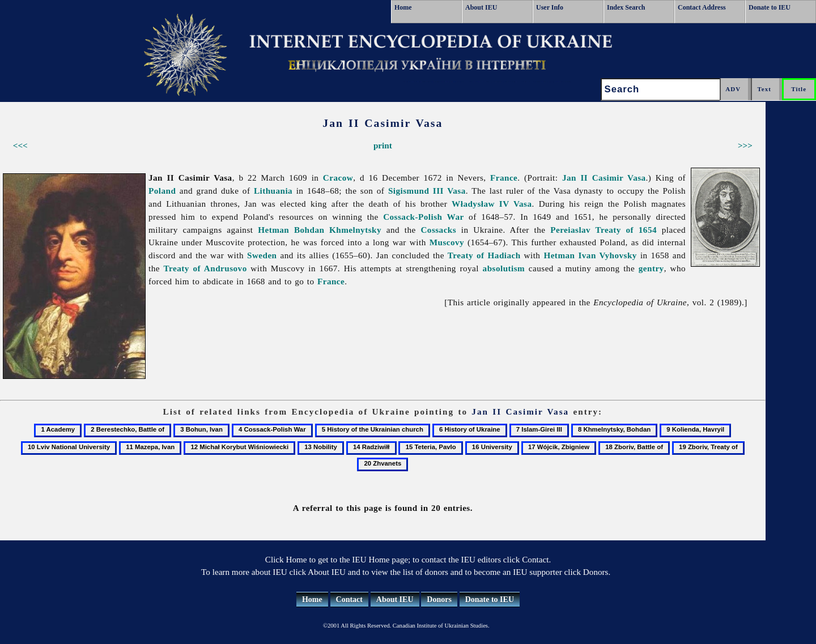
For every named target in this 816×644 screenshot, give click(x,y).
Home (403, 7)
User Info (550, 7)
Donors (439, 600)
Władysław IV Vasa (492, 204)
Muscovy (447, 242)
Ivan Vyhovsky (607, 255)
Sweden (262, 255)
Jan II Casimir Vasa (604, 178)
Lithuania (273, 191)
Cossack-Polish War (424, 217)
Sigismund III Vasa (427, 191)
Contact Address (702, 7)
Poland (162, 191)
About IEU (481, 7)
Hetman (273, 230)
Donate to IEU (770, 7)
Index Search (626, 7)
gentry (651, 268)
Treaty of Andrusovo (205, 268)
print (383, 145)
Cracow (338, 178)
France (504, 178)
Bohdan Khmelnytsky (338, 230)
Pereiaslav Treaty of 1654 (603, 230)
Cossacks (438, 230)
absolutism (504, 268)
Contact (349, 600)
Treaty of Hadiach (484, 255)
